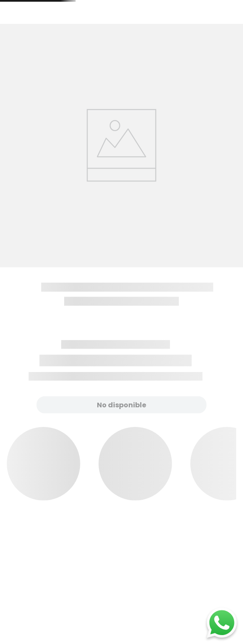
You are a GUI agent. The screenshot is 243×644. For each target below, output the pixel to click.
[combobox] (143, 27)
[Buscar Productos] (185, 27)
